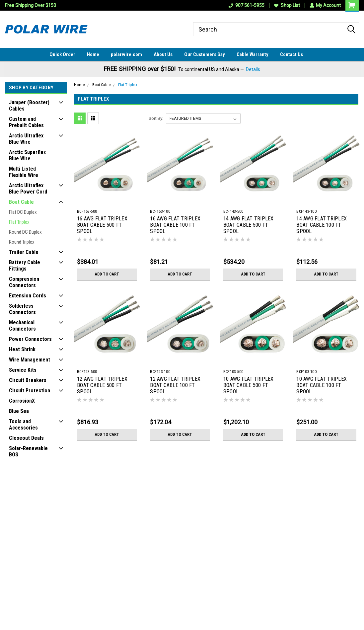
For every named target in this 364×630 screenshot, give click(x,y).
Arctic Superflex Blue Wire (27, 155)
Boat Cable (21, 202)
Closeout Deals (26, 438)
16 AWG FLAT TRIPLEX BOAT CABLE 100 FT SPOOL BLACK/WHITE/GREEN (175, 225)
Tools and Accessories (23, 425)
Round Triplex (22, 242)
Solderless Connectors (22, 309)
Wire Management (30, 360)
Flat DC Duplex (23, 212)
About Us (163, 54)
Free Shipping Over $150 (31, 5)
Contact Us (291, 54)
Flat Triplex (19, 222)
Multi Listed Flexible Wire (24, 172)
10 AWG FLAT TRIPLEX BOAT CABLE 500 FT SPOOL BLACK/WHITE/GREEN (249, 386)
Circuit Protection (30, 391)
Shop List (287, 5)
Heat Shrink (22, 349)
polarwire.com (126, 54)
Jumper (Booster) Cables (29, 106)
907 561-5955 (246, 5)
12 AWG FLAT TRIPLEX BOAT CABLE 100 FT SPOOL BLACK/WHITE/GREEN (175, 386)
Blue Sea (19, 411)
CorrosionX (22, 401)
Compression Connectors (24, 282)
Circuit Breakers (28, 380)
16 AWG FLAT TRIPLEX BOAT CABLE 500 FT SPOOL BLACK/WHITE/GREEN (102, 225)
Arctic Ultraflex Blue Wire (26, 139)
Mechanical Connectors (22, 326)
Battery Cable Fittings (25, 266)
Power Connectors (30, 339)
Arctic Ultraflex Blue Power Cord (28, 189)
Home (93, 54)
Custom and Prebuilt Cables (26, 122)
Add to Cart (107, 274)
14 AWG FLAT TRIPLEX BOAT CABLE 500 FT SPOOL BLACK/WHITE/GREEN (249, 225)
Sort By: (156, 118)
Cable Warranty (253, 54)
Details (253, 69)
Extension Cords (28, 296)
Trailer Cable (24, 252)
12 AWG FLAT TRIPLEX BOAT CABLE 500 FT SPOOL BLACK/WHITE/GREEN (102, 386)
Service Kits (23, 370)
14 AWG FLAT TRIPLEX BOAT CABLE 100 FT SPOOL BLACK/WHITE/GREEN (322, 225)
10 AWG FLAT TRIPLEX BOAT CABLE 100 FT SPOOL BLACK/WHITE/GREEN (322, 386)
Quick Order (62, 54)
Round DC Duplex (25, 232)
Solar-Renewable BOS (28, 451)
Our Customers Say (205, 54)
